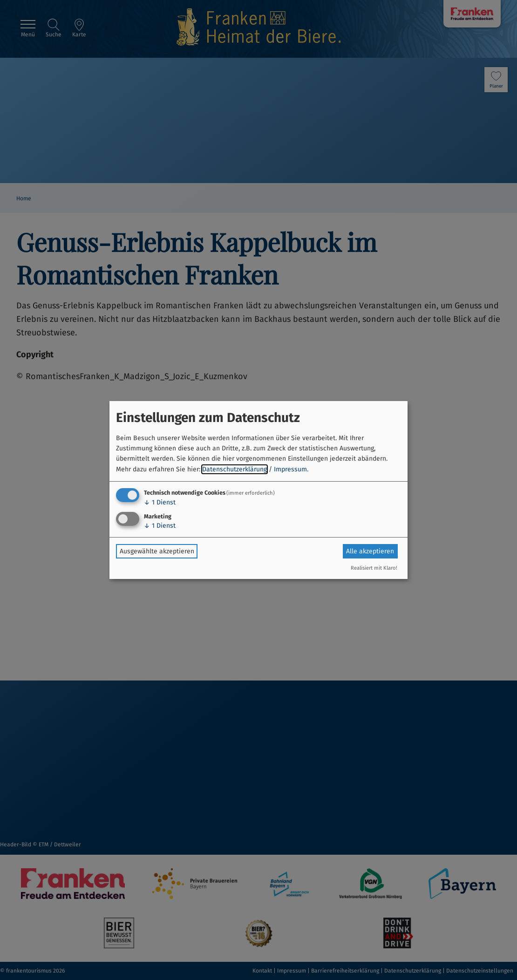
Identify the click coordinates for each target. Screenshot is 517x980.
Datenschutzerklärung (235, 469)
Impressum (290, 469)
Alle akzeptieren (370, 551)
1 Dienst (160, 502)
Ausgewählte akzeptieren (157, 551)
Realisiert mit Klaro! (374, 568)
